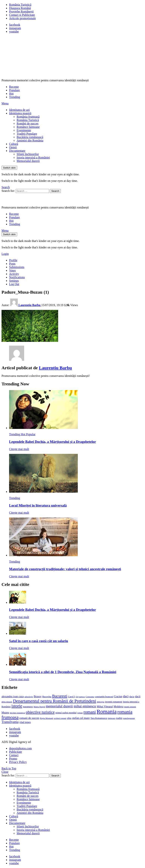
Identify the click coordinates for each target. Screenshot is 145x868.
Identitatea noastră (20, 113)
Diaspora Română (20, 8)
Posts (12, 264)
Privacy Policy (18, 762)
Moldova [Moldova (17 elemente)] (119, 706)
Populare (14, 90)
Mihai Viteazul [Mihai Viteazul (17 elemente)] (105, 706)
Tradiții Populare (27, 134)
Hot (11, 94)
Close (5, 772)
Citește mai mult (19, 449)
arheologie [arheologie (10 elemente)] (29, 697)
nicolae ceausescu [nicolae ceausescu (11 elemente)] (17, 713)
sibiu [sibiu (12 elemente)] (69, 718)
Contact (14, 755)
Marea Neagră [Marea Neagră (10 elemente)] (39, 707)
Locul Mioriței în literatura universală (38, 505)
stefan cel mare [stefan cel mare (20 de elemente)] (81, 718)
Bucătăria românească (30, 137)
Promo (13, 759)
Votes (12, 270)
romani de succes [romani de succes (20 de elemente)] (29, 718)
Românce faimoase (28, 127)
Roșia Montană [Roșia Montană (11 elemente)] (47, 718)
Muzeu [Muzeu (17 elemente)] (5, 712)
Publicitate (15, 752)
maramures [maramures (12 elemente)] (28, 707)
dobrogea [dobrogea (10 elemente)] (101, 702)
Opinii (13, 147)
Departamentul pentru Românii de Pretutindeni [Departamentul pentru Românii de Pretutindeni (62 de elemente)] (55, 701)
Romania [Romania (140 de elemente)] (107, 712)
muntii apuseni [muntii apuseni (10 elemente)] (130, 707)
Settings (14, 281)
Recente (14, 87)
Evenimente (24, 130)
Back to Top (9, 768)
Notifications (17, 277)
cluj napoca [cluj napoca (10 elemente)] (80, 697)
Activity (14, 274)
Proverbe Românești (21, 11)
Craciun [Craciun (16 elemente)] (118, 696)
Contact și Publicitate (22, 15)
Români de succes (28, 123)
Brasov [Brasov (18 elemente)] (38, 696)
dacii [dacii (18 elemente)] (138, 696)
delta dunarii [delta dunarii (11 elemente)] (7, 702)
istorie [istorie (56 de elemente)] (17, 706)
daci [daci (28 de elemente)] (126, 696)
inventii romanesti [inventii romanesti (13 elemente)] (114, 702)
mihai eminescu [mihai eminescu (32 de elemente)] (85, 706)
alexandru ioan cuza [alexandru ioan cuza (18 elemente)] (13, 696)
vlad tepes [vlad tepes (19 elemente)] (25, 722)
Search (55, 191)
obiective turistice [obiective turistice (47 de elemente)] (40, 712)
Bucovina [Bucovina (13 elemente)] (47, 697)
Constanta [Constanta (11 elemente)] (90, 697)
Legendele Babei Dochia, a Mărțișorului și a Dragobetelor (52, 442)
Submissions (17, 267)
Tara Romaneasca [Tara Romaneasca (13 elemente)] (99, 718)
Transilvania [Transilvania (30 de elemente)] (10, 722)
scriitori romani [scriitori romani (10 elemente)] (60, 718)
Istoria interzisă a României (33, 157)
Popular (31, 434)
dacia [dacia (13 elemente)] (132, 697)
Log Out (14, 284)
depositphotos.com (20, 748)
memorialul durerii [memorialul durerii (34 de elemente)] (59, 706)
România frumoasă (28, 117)
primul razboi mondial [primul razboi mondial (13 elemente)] (66, 713)
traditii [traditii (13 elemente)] (119, 718)
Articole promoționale (22, 18)
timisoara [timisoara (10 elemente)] (112, 718)
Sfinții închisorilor (28, 154)
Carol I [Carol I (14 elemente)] (71, 696)
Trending (15, 97)
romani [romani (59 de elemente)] (90, 712)
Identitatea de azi (19, 110)
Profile (13, 260)
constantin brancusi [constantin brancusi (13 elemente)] (104, 697)
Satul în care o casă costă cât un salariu (39, 641)
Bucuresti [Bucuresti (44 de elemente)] (60, 696)
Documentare (17, 151)
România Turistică (20, 5)
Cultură (14, 144)
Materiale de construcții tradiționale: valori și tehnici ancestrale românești (65, 569)
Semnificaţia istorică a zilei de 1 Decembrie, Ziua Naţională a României (63, 672)
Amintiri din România (30, 140)
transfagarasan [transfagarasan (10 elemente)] (129, 718)
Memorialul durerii (28, 161)
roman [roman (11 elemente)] (80, 713)
